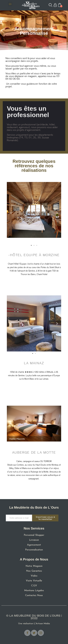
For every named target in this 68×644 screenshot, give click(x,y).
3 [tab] (37, 245)
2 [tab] (34, 245)
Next (57, 213)
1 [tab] (31, 245)
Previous (11, 213)
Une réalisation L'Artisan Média (34, 624)
